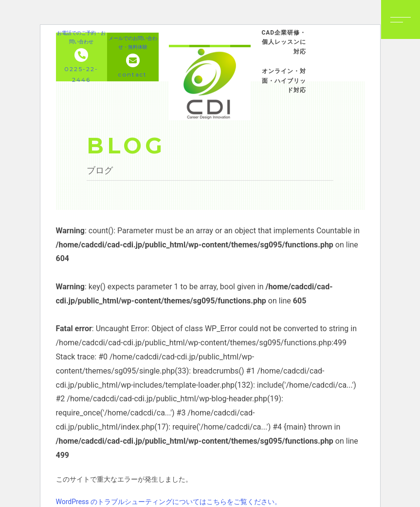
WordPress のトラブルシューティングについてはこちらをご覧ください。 (169, 502)
